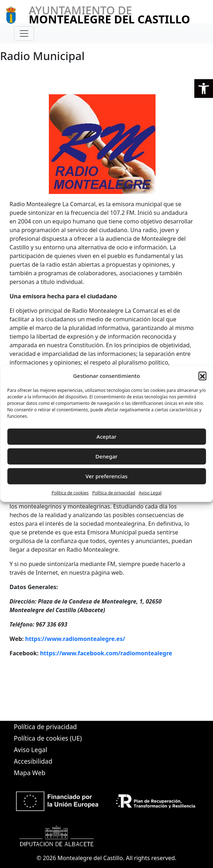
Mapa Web (30, 773)
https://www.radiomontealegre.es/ (75, 639)
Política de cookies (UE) (48, 738)
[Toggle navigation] (24, 33)
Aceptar (107, 437)
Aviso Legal (150, 492)
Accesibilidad (33, 761)
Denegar (107, 456)
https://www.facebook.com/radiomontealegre (106, 653)
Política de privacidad (114, 492)
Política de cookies (70, 492)
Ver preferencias (107, 476)
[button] (204, 89)
